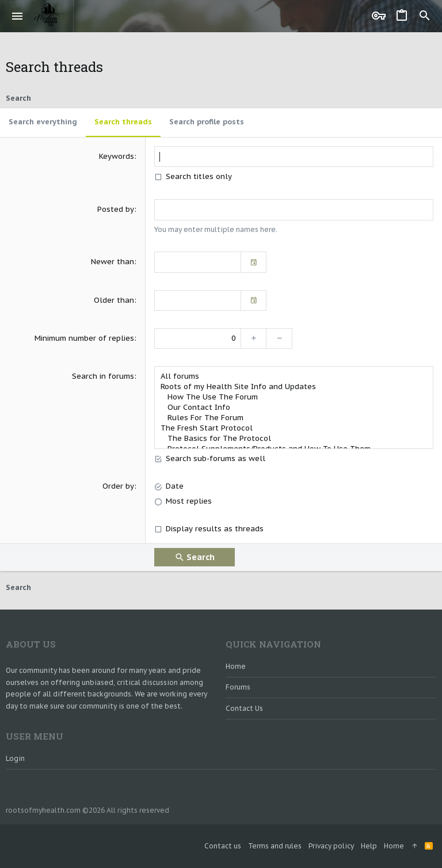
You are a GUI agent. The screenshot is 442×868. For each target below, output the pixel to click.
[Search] (425, 16)
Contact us (244, 708)
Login (15, 758)
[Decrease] (279, 338)
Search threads (123, 122)
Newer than (113, 262)
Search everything (43, 122)
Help (369, 846)
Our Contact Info (294, 408)
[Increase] (254, 338)
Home (236, 666)
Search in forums (103, 376)
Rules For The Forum (294, 418)
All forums (294, 376)
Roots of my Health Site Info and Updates (294, 387)
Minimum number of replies (84, 338)
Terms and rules (275, 846)
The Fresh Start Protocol (294, 428)
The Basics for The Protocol (294, 439)
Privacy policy (331, 846)
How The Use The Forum (294, 397)
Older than (114, 300)
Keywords (117, 156)
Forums (238, 687)
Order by (118, 486)
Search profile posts (207, 122)
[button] (18, 16)
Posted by (116, 209)
